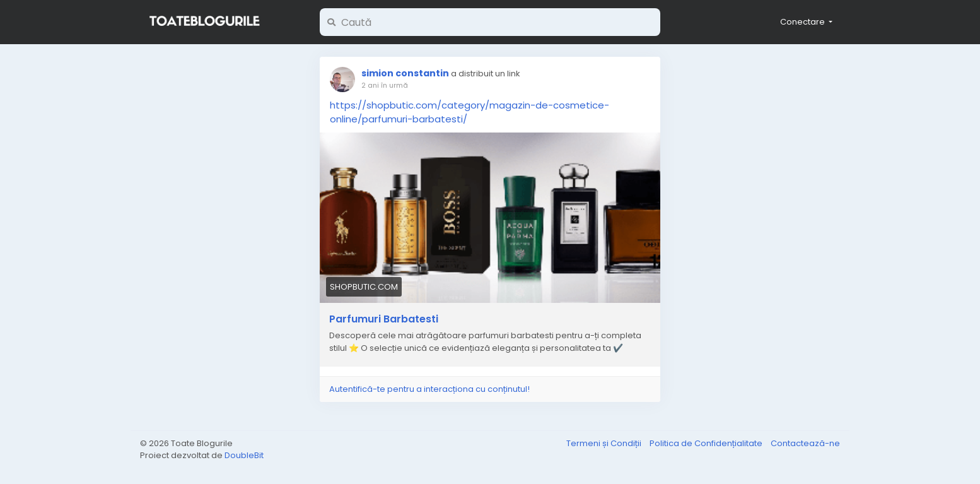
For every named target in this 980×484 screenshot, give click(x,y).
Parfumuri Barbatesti (384, 319)
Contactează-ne (805, 443)
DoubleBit (244, 455)
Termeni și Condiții (605, 443)
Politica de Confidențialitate (707, 443)
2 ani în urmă (385, 85)
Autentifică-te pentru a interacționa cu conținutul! (429, 389)
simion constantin (405, 73)
